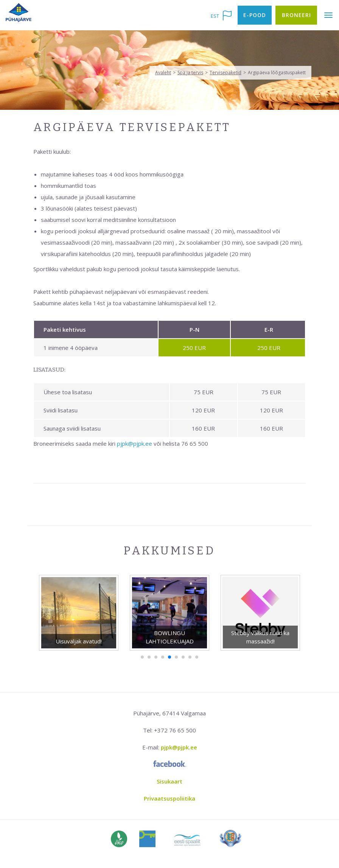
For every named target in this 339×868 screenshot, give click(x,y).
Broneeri (296, 15)
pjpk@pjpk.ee (135, 443)
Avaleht (163, 73)
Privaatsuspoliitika (169, 798)
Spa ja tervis (190, 73)
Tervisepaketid (225, 73)
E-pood (255, 15)
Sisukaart (169, 781)
